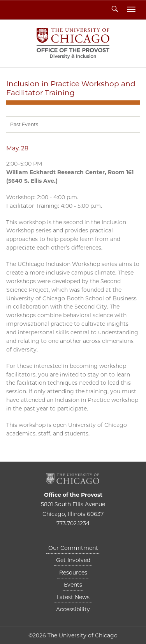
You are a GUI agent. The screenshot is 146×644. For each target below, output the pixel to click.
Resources (73, 573)
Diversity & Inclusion (73, 43)
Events (73, 585)
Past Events (24, 124)
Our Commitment (73, 548)
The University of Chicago (73, 479)
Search (115, 9)
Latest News (73, 597)
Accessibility (73, 609)
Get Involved (73, 560)
